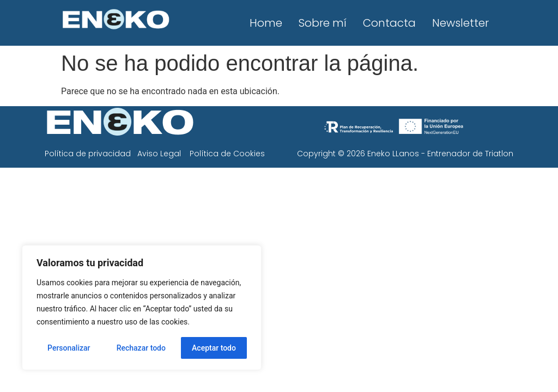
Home (266, 23)
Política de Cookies (227, 154)
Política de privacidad (88, 154)
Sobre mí (323, 23)
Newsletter (460, 23)
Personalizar (69, 348)
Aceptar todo (214, 348)
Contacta (389, 23)
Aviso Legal (159, 154)
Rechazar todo (141, 348)
